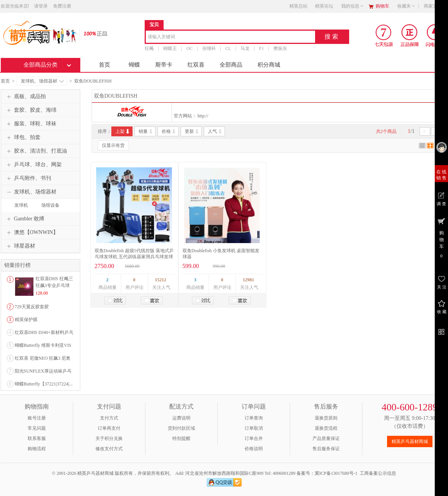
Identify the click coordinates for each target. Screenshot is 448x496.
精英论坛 (324, 6)
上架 (123, 131)
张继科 (209, 48)
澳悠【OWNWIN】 (32, 232)
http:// (203, 116)
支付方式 (109, 418)
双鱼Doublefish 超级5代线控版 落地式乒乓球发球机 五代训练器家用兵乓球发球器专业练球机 (134, 257)
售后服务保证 (326, 449)
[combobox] (230, 37)
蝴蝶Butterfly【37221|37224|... (44, 384)
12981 (248, 280)
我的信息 (353, 6)
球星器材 (20, 246)
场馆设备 (50, 205)
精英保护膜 (26, 320)
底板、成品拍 (25, 97)
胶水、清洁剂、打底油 (36, 151)
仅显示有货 (113, 145)
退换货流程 (326, 428)
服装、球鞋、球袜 (31, 124)
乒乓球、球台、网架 (33, 165)
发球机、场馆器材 (42, 81)
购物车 (382, 6)
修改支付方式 (109, 449)
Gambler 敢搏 (25, 219)
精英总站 (298, 6)
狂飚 (149, 48)
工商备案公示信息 (378, 473)
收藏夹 (406, 6)
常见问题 (37, 428)
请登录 (41, 6)
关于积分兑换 (109, 438)
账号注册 (37, 418)
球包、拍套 (23, 137)
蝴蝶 (134, 65)
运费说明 (181, 418)
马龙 (245, 48)
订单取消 (254, 428)
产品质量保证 (326, 438)
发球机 (21, 205)
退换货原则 (326, 418)
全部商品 (231, 65)
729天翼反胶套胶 (32, 307)
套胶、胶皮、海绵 (31, 110)
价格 (169, 131)
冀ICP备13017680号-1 (336, 473)
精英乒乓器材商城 (410, 441)
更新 (192, 131)
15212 (161, 280)
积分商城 (269, 65)
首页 (105, 65)
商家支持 (435, 6)
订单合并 (254, 438)
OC (190, 48)
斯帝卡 (164, 65)
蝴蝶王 (170, 48)
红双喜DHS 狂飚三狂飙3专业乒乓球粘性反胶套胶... (54, 285)
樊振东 (280, 48)
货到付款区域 (181, 428)
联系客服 (37, 438)
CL (228, 48)
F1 (261, 48)
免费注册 (62, 6)
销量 (146, 131)
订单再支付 (109, 428)
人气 (215, 131)
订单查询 (254, 418)
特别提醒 (181, 438)
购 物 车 (441, 238)
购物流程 (37, 449)
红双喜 (196, 65)
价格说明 (254, 449)
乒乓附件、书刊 (28, 178)
